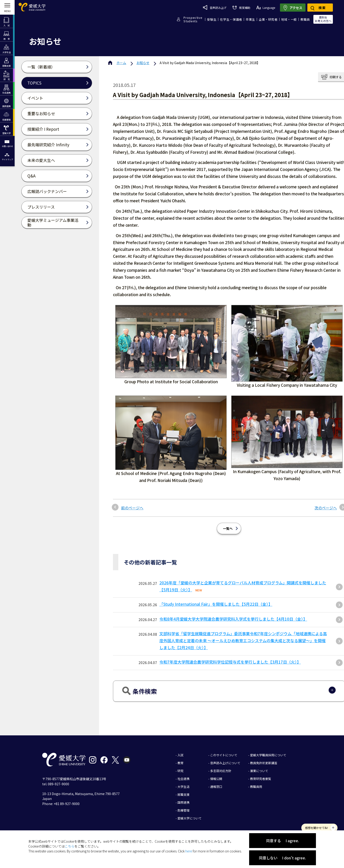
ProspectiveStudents (193, 19)
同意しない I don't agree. (282, 858)
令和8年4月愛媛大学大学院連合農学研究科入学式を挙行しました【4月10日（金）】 (233, 619)
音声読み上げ (215, 7)
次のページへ (326, 508)
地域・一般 (289, 19)
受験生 (212, 19)
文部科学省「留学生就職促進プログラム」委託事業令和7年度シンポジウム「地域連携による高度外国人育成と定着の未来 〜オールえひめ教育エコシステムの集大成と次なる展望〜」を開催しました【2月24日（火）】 (243, 640)
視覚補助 (241, 8)
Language (266, 8)
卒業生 (250, 19)
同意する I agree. (283, 841)
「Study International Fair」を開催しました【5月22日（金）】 (216, 604)
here (189, 851)
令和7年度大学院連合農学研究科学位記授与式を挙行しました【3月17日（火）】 (230, 662)
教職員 (305, 19)
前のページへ (132, 508)
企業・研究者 (268, 19)
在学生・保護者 (231, 19)
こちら (70, 846)
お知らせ (143, 63)
